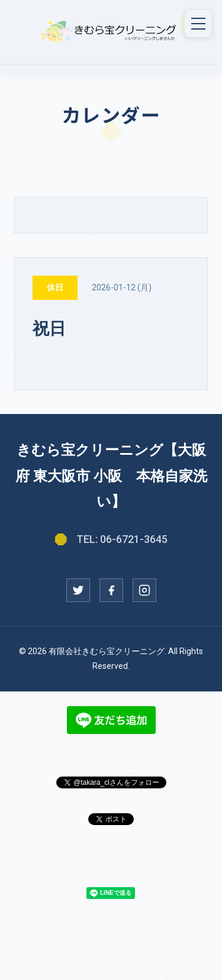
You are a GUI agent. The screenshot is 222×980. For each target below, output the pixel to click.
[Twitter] (78, 590)
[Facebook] (111, 590)
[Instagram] (144, 590)
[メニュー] (198, 24)
